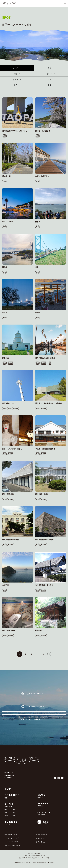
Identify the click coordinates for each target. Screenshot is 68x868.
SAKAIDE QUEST (11, 842)
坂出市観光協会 (42, 835)
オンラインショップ (12, 838)
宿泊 (16, 74)
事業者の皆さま (42, 838)
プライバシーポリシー (12, 845)
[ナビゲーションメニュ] (65, 3)
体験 (50, 79)
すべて (16, 68)
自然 (50, 68)
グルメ (50, 74)
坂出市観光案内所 (11, 835)
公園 (50, 85)
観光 (16, 85)
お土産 (16, 79)
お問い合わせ (41, 842)
